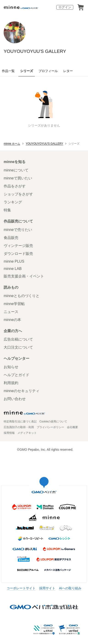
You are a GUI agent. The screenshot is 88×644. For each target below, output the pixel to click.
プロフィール (48, 71)
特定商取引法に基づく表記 (20, 422)
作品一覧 (8, 71)
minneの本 (12, 320)
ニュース (11, 312)
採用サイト (47, 588)
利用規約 (11, 383)
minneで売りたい (18, 230)
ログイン (65, 7)
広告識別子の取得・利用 (19, 427)
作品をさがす (15, 186)
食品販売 (11, 238)
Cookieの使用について (53, 422)
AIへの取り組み (70, 588)
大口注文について (18, 347)
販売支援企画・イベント (24, 276)
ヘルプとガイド (16, 375)
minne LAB (13, 269)
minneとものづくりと (22, 296)
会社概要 (72, 427)
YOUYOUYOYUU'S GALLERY (35, 51)
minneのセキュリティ (22, 391)
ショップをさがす (18, 194)
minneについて (16, 170)
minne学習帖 (14, 304)
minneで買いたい (18, 178)
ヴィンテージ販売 (18, 246)
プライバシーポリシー (50, 427)
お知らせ (11, 367)
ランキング (13, 202)
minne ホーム (12, 144)
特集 (7, 210)
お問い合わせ (15, 399)
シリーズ (27, 71)
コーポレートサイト (21, 588)
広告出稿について (18, 339)
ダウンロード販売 (18, 254)
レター (68, 71)
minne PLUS (14, 261)
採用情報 (9, 433)
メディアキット (27, 433)
